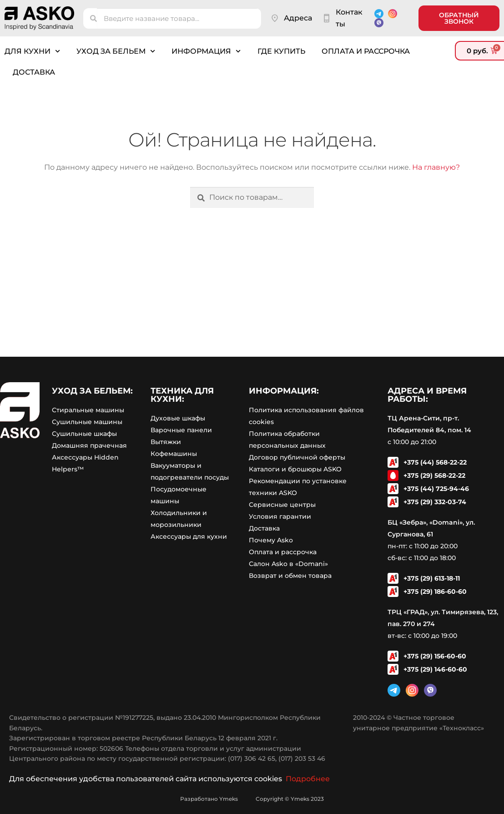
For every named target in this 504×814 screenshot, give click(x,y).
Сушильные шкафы (84, 434)
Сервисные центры (282, 505)
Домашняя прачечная (89, 445)
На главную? (436, 167)
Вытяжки (166, 442)
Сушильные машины (87, 422)
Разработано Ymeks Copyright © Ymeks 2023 (252, 799)
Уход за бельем (116, 51)
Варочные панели (181, 430)
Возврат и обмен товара (290, 576)
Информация (206, 51)
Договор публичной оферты (297, 457)
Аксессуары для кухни (189, 536)
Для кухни (32, 51)
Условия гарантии (280, 516)
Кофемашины (174, 454)
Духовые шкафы (178, 418)
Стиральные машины (88, 410)
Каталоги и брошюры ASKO (295, 469)
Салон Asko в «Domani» (288, 564)
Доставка (34, 72)
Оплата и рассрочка (366, 51)
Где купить (281, 51)
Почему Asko (271, 540)
